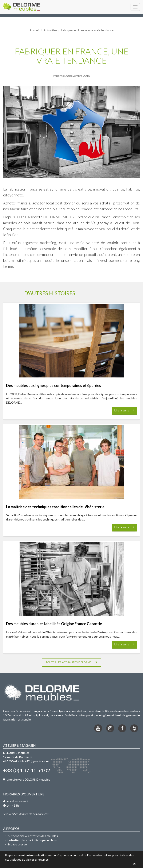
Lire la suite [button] (124, 410)
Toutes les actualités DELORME (71, 662)
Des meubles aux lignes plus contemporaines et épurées (54, 385)
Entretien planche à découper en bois (30, 840)
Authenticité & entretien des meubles (31, 836)
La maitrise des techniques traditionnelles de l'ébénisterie (55, 507)
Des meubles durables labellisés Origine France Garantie (54, 624)
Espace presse (15, 844)
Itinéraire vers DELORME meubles (27, 779)
